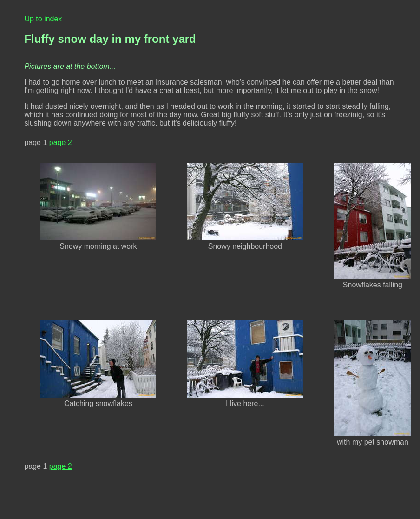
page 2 (61, 143)
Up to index (43, 19)
